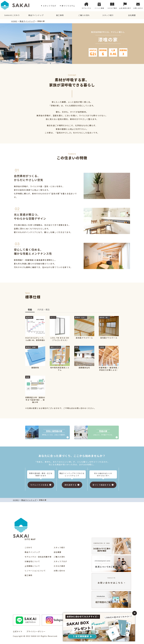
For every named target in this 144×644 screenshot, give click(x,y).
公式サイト (18, 631)
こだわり (28, 547)
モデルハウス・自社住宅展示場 (38, 557)
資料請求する (71, 485)
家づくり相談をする (102, 485)
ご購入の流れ (84, 15)
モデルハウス (86, 6)
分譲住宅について (32, 561)
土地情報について (32, 566)
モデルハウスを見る (39, 485)
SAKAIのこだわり (12, 15)
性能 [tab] (30, 309)
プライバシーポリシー (36, 631)
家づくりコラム (68, 6)
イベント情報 (99, 6)
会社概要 (132, 15)
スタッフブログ (50, 6)
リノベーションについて (35, 571)
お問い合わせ (138, 6)
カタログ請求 (112, 6)
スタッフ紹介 (108, 15)
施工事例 (60, 15)
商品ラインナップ (36, 15)
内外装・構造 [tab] (43, 309)
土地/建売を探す (125, 6)
